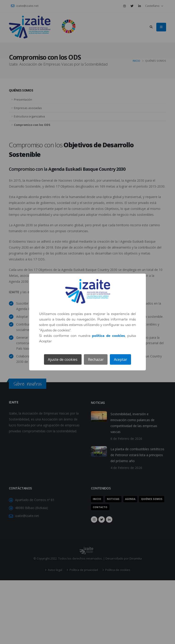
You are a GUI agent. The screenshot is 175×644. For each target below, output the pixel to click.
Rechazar (96, 359)
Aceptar (121, 359)
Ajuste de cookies (63, 359)
